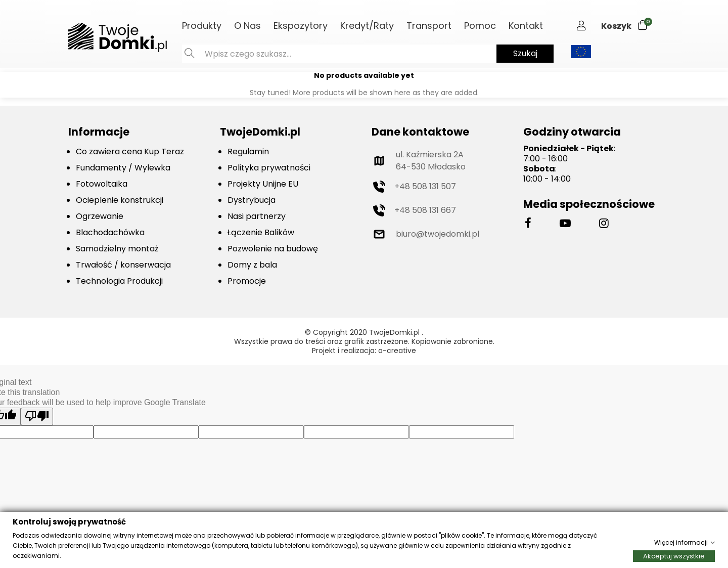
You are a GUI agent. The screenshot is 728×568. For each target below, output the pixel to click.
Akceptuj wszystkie (674, 556)
